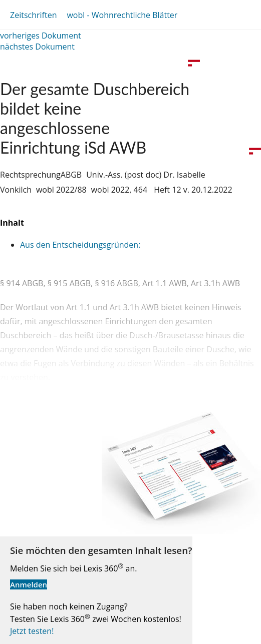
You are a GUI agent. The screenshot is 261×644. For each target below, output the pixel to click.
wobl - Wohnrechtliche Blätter (122, 15)
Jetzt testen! (32, 631)
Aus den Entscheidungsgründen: (80, 245)
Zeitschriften (33, 15)
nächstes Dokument (37, 47)
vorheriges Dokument (41, 36)
